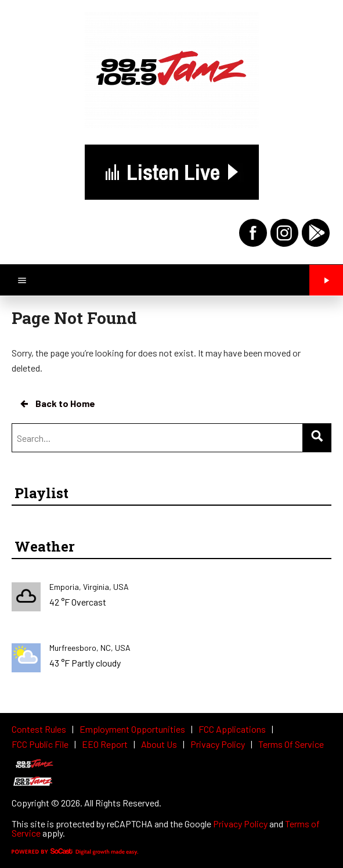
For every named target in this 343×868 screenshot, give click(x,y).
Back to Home (57, 404)
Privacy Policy (240, 824)
